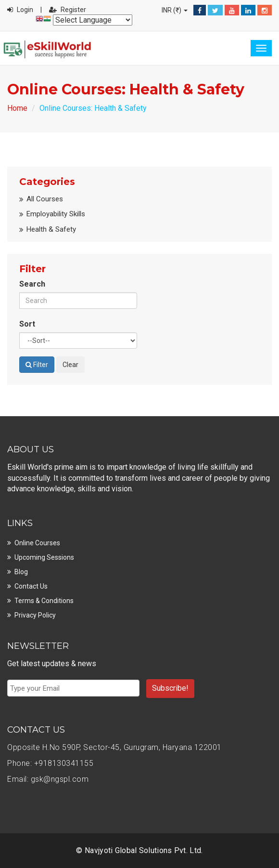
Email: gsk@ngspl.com (48, 779)
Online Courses (37, 543)
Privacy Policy (35, 615)
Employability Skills (56, 214)
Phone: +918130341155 (50, 763)
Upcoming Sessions (44, 557)
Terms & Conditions (44, 601)
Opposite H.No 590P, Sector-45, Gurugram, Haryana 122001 (114, 747)
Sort (27, 324)
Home (17, 108)
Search (32, 284)
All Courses (45, 199)
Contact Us (31, 586)
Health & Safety (51, 229)
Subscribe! (170, 688)
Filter (37, 365)
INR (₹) (175, 10)
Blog (21, 572)
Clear (70, 365)
